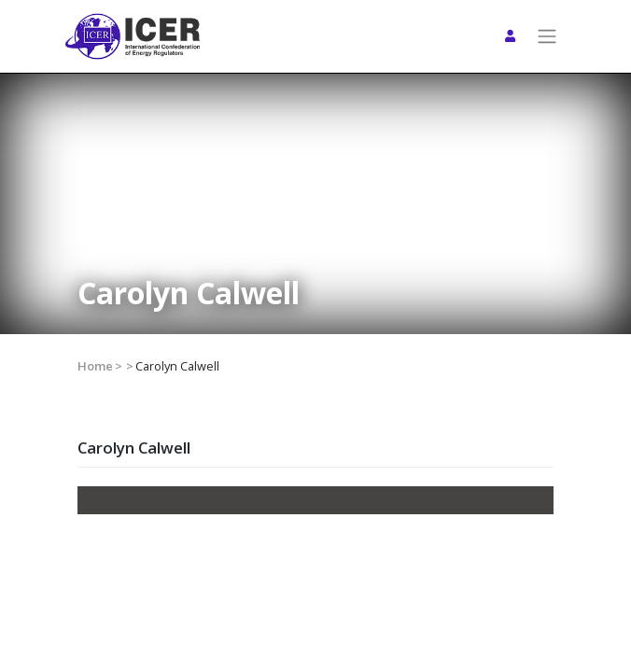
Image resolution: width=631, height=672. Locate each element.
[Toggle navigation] (547, 36)
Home (95, 366)
